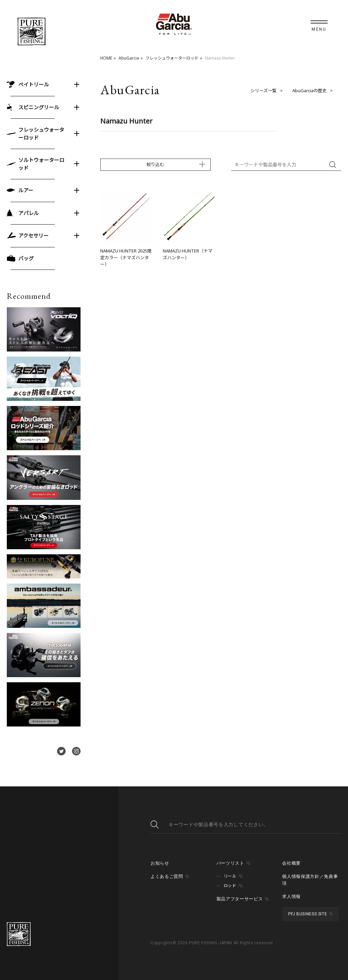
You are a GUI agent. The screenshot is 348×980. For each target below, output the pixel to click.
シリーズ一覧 (264, 91)
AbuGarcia (129, 58)
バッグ (26, 258)
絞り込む (155, 164)
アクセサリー (33, 235)
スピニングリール (39, 107)
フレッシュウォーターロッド (172, 58)
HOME (106, 58)
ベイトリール (34, 84)
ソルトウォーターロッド (41, 164)
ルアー (26, 190)
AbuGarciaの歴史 (309, 91)
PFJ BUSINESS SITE (308, 914)
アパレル (29, 213)
